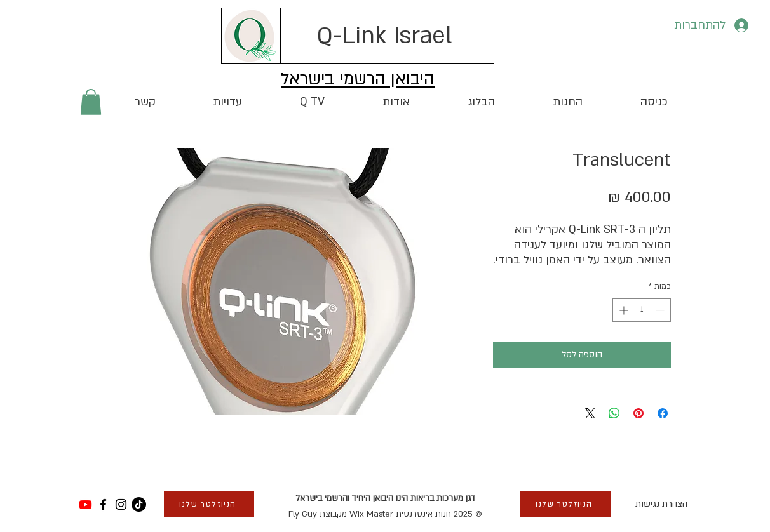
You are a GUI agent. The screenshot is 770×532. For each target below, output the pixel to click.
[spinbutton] (642, 310)
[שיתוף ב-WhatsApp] (614, 413)
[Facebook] (103, 504)
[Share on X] (590, 413)
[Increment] (622, 310)
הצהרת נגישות (661, 504)
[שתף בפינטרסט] (638, 413)
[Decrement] (661, 310)
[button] (91, 102)
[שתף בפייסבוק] (663, 413)
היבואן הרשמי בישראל (358, 79)
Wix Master (371, 514)
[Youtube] (85, 504)
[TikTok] (139, 504)
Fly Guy (303, 514)
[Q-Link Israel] (385, 36)
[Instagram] (121, 504)
